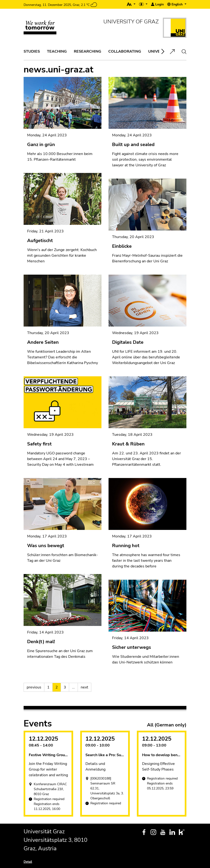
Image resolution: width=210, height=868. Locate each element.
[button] (131, 4)
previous (34, 687)
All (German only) (167, 725)
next (84, 687)
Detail (28, 862)
